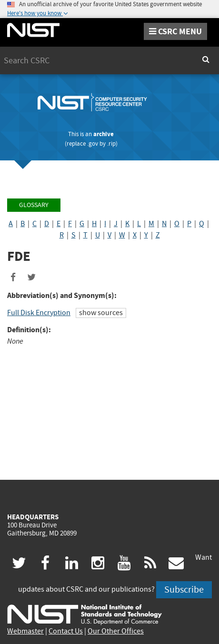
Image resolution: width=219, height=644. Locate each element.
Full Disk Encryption (39, 313)
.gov (93, 144)
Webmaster (25, 631)
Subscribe (184, 590)
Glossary (34, 205)
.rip (111, 144)
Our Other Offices (116, 631)
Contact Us (66, 631)
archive (104, 134)
